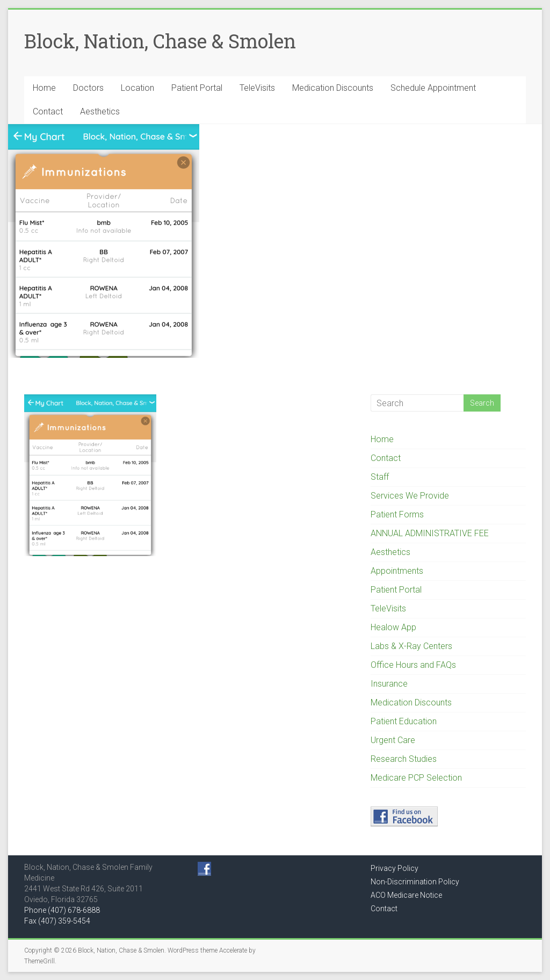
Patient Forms (397, 514)
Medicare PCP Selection (416, 778)
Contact (48, 111)
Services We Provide (410, 496)
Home (44, 88)
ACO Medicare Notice (406, 895)
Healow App (393, 627)
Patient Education (404, 721)
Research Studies (404, 759)
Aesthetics (100, 111)
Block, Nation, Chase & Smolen (160, 41)
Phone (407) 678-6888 (62, 910)
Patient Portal (197, 88)
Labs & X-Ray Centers (411, 646)
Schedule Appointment (433, 88)
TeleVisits (257, 88)
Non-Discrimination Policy (415, 882)
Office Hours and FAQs (413, 665)
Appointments (397, 571)
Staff (380, 477)
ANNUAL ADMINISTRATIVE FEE (430, 533)
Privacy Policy (395, 868)
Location (137, 88)
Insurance (389, 684)
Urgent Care (393, 740)
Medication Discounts (333, 88)
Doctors (88, 88)
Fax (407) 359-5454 (57, 921)
